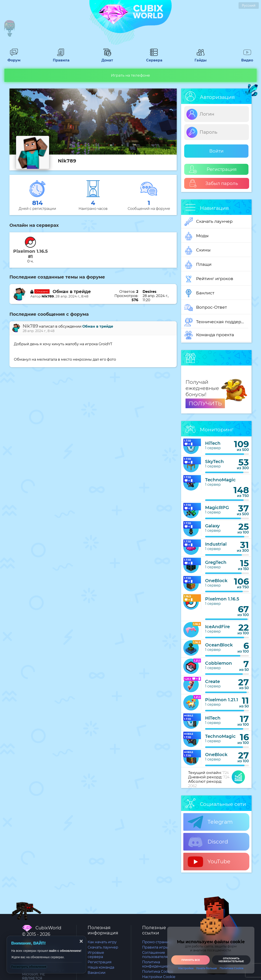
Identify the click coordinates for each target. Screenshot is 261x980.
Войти (216, 151)
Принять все (191, 960)
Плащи (198, 265)
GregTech (216, 562)
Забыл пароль (214, 184)
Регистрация (213, 169)
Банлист (199, 293)
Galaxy (212, 526)
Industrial (216, 544)
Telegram (210, 822)
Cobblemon (219, 663)
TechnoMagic (220, 480)
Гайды (200, 58)
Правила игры (155, 947)
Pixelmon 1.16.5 (222, 599)
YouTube (209, 862)
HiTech (213, 443)
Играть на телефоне (130, 75)
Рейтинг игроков (209, 279)
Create (212, 681)
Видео (247, 58)
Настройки (186, 968)
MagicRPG (217, 508)
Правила (61, 58)
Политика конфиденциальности (162, 964)
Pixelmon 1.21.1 (222, 700)
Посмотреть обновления (29, 967)
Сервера (154, 58)
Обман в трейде (72, 292)
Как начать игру (102, 942)
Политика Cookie (158, 972)
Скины (198, 250)
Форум (14, 58)
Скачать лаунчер (209, 222)
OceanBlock (219, 645)
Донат (107, 58)
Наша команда (101, 967)
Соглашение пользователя (155, 955)
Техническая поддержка (216, 322)
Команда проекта (209, 335)
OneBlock (216, 581)
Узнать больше (207, 968)
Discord (208, 842)
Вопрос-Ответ (206, 308)
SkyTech (214, 461)
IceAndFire (217, 627)
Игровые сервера (96, 955)
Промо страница (158, 942)
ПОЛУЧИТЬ (205, 403)
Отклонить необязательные (231, 960)
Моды (197, 236)
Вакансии (96, 973)
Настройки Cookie (159, 977)
